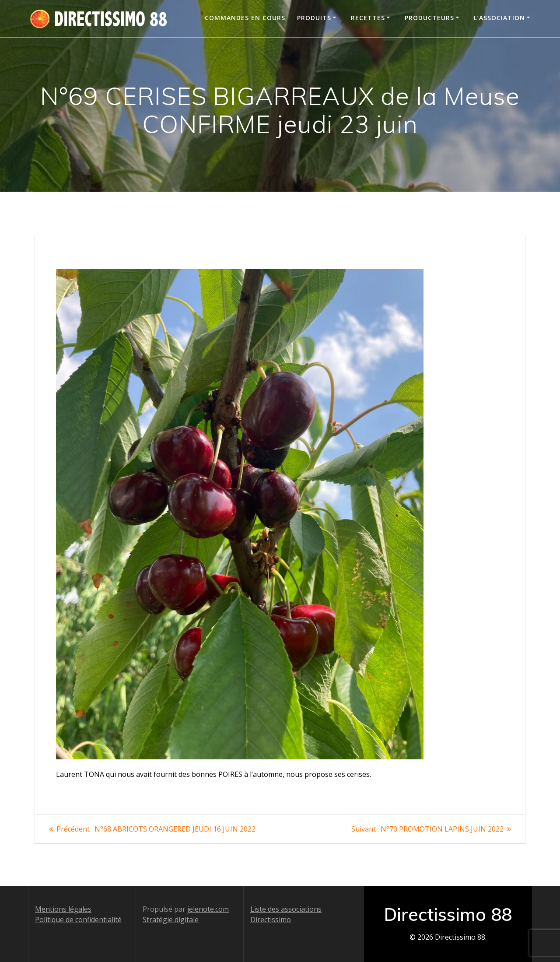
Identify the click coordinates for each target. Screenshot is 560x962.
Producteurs (429, 18)
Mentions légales (63, 909)
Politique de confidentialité (78, 920)
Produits (314, 18)
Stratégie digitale (171, 920)
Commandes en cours (245, 18)
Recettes (368, 18)
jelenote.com (208, 909)
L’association (499, 18)
